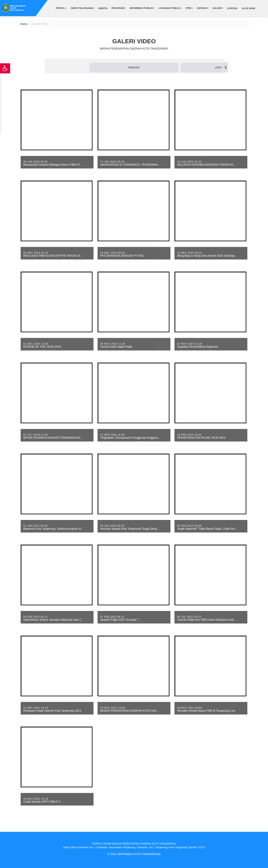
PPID (189, 8)
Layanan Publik (170, 8)
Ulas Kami (248, 8)
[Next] (225, 67)
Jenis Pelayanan (82, 8)
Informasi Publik (141, 8)
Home (24, 24)
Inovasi (202, 8)
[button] (134, 68)
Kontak (232, 8)
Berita (103, 8)
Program (118, 8)
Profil (60, 8)
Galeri (217, 8)
